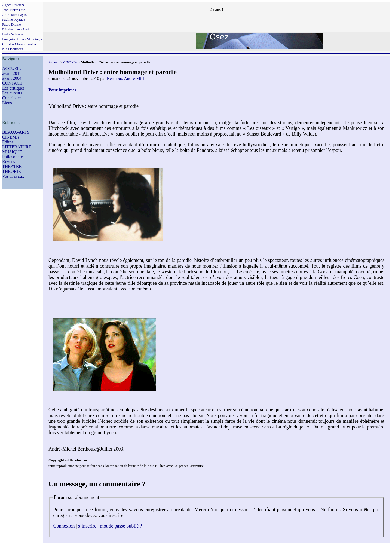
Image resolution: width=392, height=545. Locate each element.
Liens (7, 103)
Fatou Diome (11, 24)
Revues (9, 162)
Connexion (64, 526)
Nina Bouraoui (13, 49)
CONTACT (12, 83)
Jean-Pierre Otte (14, 10)
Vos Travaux (13, 176)
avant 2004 (12, 78)
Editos (8, 142)
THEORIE (11, 171)
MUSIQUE (12, 152)
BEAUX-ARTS (16, 132)
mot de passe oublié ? (121, 526)
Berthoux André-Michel (128, 79)
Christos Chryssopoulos (19, 44)
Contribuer (12, 98)
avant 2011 (12, 73)
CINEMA (11, 137)
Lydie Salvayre (13, 34)
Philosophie (13, 157)
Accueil (54, 62)
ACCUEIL (12, 68)
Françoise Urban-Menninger (22, 39)
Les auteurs (12, 93)
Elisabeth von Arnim (17, 29)
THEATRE (12, 166)
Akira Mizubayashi (16, 15)
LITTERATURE (17, 147)
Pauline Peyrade (14, 19)
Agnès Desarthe (13, 5)
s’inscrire (87, 526)
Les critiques (13, 88)
